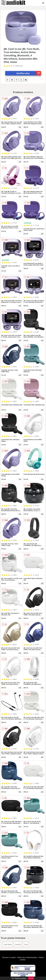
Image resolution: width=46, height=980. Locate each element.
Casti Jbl (18, 944)
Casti (26, 944)
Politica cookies (21, 978)
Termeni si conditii (9, 957)
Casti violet (8, 944)
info (20, 127)
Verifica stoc (29, 73)
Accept (31, 978)
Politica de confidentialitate (27, 957)
